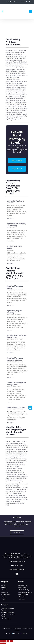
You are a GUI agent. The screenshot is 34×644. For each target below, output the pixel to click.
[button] (3, 12)
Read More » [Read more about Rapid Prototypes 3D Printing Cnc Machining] (10, 241)
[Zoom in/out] (11, 641)
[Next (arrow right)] (5, 643)
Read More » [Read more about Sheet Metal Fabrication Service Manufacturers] (10, 377)
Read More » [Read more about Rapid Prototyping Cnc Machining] (10, 330)
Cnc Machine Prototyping (15, 201)
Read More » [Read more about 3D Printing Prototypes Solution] (10, 264)
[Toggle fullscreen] (8, 641)
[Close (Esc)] (1, 641)
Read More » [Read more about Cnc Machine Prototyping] (10, 218)
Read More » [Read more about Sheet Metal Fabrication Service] (10, 305)
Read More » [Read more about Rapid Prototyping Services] (10, 423)
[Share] (5, 641)
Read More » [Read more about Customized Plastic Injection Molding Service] (10, 402)
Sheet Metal (15, 81)
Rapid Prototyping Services (16, 407)
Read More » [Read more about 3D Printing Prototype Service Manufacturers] (10, 353)
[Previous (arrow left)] (1, 643)
